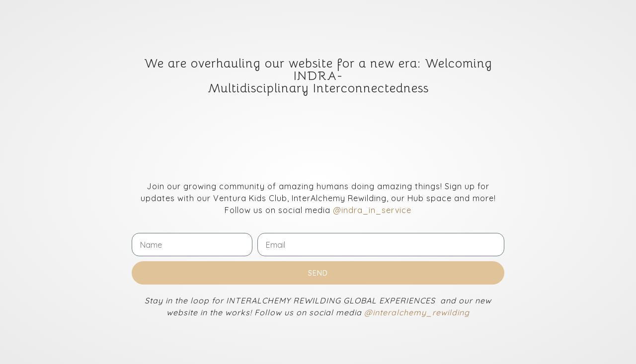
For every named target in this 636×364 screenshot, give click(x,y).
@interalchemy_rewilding (417, 312)
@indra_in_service (372, 210)
